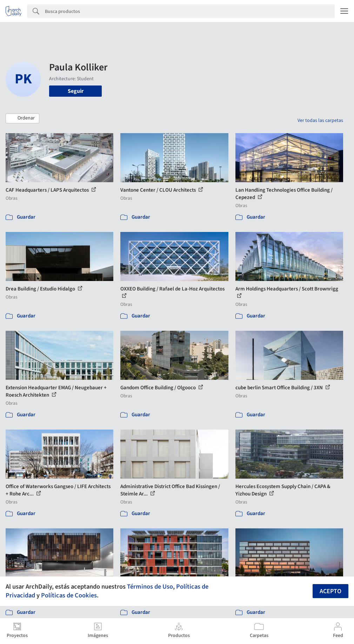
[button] (22, 118)
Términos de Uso (150, 587)
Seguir (76, 91)
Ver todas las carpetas (320, 121)
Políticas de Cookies (69, 595)
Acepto (330, 591)
